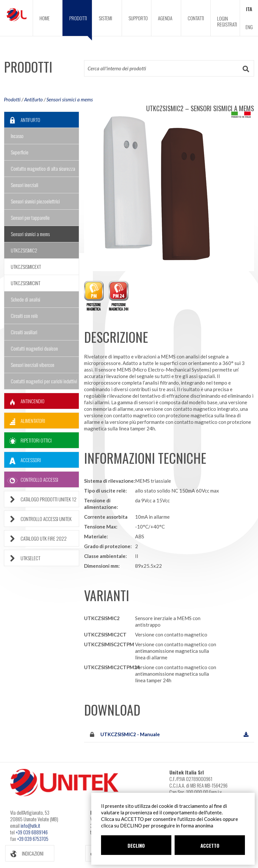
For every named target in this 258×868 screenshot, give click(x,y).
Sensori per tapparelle (30, 217)
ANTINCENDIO (24, 401)
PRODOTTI (81, 25)
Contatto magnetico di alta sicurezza (43, 168)
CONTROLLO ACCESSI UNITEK (38, 519)
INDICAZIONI (25, 853)
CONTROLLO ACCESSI (31, 480)
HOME (45, 18)
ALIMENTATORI (25, 421)
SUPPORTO (138, 18)
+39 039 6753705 (33, 839)
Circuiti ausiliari (24, 332)
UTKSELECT (22, 558)
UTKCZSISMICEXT (26, 267)
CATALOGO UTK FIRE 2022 (35, 538)
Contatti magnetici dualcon (34, 348)
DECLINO (136, 845)
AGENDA (165, 18)
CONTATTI (196, 18)
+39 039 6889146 (32, 832)
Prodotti (12, 99)
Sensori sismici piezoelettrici (35, 201)
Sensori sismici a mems (70, 99)
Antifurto (34, 99)
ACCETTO (210, 845)
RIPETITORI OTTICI (28, 440)
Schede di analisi (26, 299)
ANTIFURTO (22, 120)
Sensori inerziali (25, 185)
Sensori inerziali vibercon (33, 365)
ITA (249, 9)
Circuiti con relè (24, 316)
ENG (249, 27)
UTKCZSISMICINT (26, 283)
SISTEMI (105, 18)
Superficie (20, 152)
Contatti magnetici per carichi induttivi (44, 381)
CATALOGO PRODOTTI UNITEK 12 (40, 499)
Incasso (17, 136)
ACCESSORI (23, 460)
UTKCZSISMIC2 (24, 250)
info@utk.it (30, 825)
